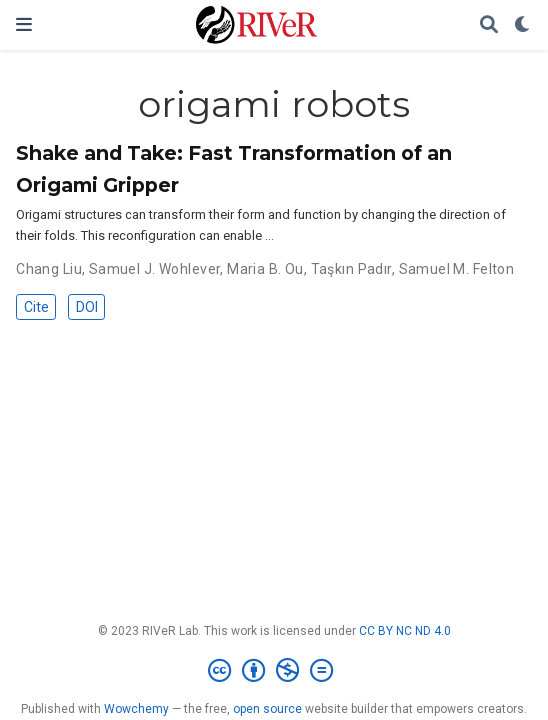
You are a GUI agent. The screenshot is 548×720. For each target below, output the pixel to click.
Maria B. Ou (265, 269)
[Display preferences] (523, 25)
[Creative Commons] (274, 671)
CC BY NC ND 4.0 (405, 631)
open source (267, 709)
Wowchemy (136, 709)
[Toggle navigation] (24, 24)
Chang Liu (49, 269)
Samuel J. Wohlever (155, 269)
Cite (36, 307)
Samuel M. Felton (457, 269)
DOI (87, 307)
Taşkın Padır (351, 269)
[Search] (489, 25)
